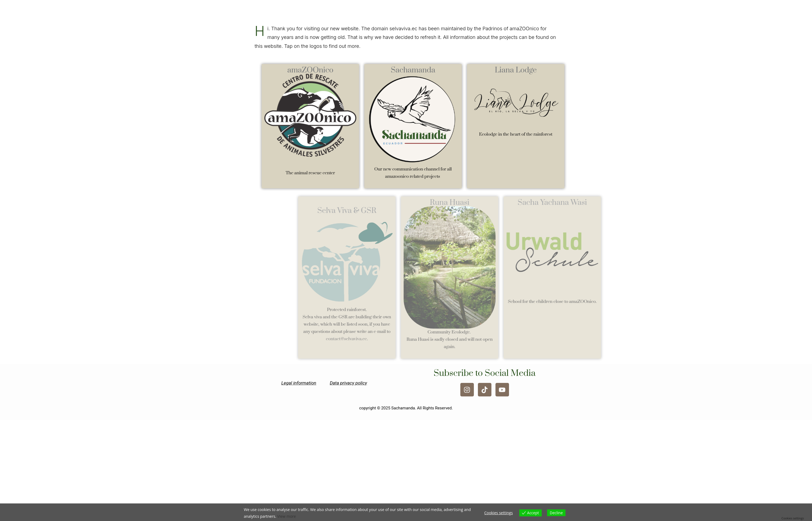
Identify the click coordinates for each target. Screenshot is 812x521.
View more (286, 516)
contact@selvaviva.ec (375, 339)
